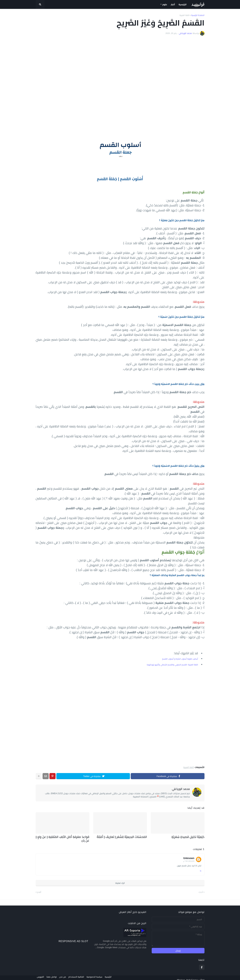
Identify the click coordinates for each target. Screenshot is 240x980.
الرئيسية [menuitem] (183, 4)
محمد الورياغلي (181, 789)
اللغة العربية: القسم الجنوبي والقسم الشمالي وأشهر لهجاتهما (172, 665)
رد (201, 866)
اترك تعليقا (120, 879)
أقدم (39, 888)
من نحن (64, 976)
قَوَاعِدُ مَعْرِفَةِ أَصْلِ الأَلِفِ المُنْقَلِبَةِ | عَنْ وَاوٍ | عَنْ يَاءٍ (63, 837)
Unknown (189, 854)
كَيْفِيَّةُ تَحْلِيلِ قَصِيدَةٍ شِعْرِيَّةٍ (190, 837)
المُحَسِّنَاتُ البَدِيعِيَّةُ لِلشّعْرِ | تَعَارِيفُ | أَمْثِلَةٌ (126, 837)
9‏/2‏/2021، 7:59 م (189, 857)
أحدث (201, 888)
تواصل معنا (52, 976)
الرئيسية (113, 976)
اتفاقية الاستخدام (79, 976)
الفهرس (39, 976)
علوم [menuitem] (165, 4)
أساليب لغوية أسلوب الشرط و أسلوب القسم (180, 659)
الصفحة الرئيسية (198, 15)
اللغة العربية (185, 15)
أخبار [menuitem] (173, 4)
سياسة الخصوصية (98, 976)
